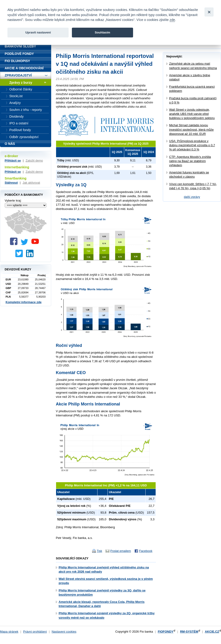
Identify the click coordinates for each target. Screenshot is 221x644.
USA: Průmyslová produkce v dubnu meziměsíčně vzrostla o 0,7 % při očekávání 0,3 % (192, 145)
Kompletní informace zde (24, 302)
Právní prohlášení (35, 632)
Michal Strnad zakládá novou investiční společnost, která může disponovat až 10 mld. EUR (191, 129)
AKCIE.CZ (212, 632)
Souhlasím (102, 32)
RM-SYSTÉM (189, 632)
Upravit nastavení (38, 32)
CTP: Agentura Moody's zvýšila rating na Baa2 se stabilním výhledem (190, 161)
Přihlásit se (13, 161)
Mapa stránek (9, 632)
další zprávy (192, 197)
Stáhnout (11, 183)
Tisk (99, 551)
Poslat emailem (121, 551)
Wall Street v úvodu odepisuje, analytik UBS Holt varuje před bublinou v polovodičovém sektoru (192, 114)
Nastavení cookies (64, 632)
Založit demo (34, 161)
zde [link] (172, 20)
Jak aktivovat (31, 183)
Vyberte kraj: (13, 201)
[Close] (209, 12)
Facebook (146, 551)
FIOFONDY (166, 632)
